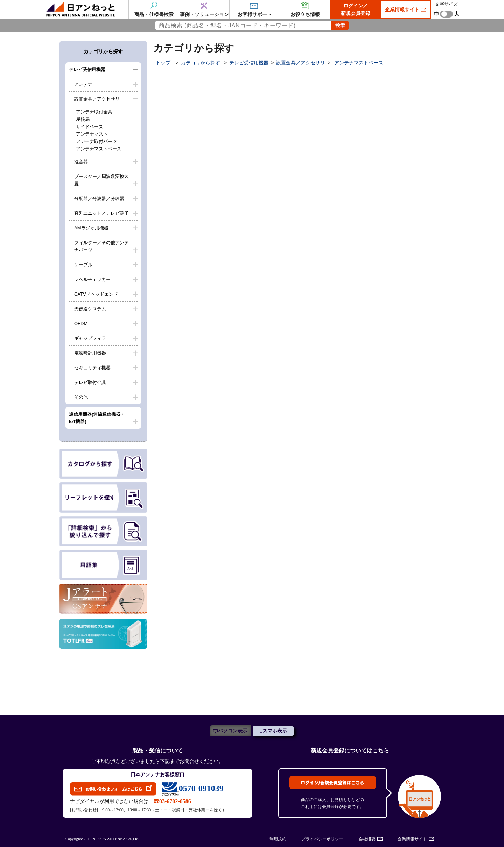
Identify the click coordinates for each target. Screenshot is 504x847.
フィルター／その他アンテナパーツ (101, 246)
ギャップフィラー (92, 338)
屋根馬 (83, 119)
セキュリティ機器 (92, 368)
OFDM (81, 323)
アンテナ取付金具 (94, 112)
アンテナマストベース (99, 149)
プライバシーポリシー (322, 839)
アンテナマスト (92, 134)
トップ (163, 63)
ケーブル (83, 265)
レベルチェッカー (92, 279)
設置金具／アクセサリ (97, 99)
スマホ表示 (275, 731)
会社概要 (367, 839)
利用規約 (278, 839)
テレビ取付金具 (90, 382)
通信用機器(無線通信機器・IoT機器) (97, 418)
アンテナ (83, 84)
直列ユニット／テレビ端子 (101, 213)
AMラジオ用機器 (91, 228)
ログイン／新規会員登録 (356, 9)
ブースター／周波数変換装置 (101, 180)
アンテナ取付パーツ (96, 141)
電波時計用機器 (90, 353)
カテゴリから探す (201, 63)
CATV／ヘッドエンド (96, 294)
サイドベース (90, 127)
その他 (81, 397)
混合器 (81, 162)
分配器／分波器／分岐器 (99, 198)
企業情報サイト (403, 9)
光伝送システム (90, 309)
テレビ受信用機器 (87, 70)
